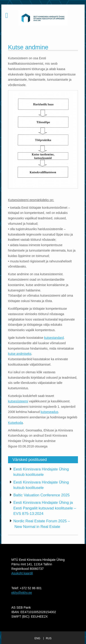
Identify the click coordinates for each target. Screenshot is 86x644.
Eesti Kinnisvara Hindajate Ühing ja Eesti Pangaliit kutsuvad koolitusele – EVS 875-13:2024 (45, 508)
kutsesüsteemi (18, 401)
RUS (49, 638)
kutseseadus (49, 412)
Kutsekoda (15, 423)
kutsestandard (54, 338)
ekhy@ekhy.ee (22, 593)
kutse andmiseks (20, 354)
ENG (37, 638)
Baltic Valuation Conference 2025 (42, 495)
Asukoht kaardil (22, 573)
